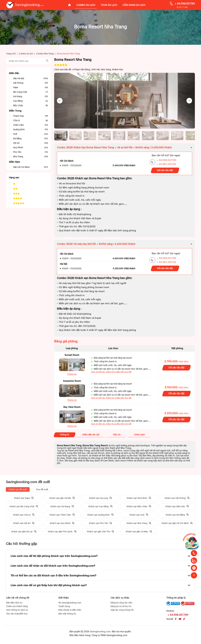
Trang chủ (11, 54)
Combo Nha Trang (45, 54)
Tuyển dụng (64, 608)
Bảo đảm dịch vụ (14, 604)
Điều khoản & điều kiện (70, 611)
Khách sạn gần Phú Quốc (62, 533)
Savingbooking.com (100, 633)
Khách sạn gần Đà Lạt (24, 533)
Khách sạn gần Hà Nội (62, 499)
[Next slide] (189, 101)
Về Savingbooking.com (70, 604)
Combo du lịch (26, 54)
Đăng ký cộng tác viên (121, 604)
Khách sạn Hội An (24, 524)
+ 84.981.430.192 (166, 165)
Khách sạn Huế (139, 516)
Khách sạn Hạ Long (100, 499)
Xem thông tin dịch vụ (17, 611)
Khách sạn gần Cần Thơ (100, 533)
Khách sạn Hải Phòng (177, 499)
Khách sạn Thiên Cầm (62, 516)
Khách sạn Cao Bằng (100, 508)
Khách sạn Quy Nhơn (62, 524)
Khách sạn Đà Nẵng (177, 516)
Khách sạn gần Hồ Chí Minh (177, 524)
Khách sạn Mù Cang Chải (24, 508)
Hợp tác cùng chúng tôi (122, 611)
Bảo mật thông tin (67, 615)
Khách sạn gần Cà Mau (139, 533)
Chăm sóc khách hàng (17, 608)
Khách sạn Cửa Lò (24, 516)
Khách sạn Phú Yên (100, 524)
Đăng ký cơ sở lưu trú (121, 608)
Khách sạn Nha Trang (139, 524)
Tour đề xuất (42, 491)
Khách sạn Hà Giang (62, 508)
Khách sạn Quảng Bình (100, 516)
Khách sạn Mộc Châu (139, 508)
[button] (61, 136)
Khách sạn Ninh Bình (139, 499)
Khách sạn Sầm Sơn (177, 508)
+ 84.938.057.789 (185, 4)
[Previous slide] (60, 101)
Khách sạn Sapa (24, 499)
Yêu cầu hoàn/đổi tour (17, 615)
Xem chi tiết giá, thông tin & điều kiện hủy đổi (111, 373)
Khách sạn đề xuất (18, 491)
